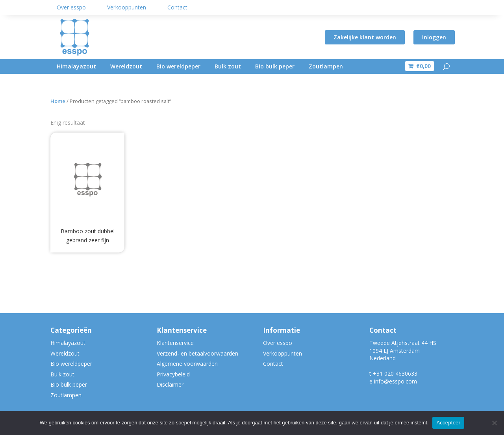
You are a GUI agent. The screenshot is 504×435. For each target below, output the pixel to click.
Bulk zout (228, 66)
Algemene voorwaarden (187, 364)
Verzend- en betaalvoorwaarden (197, 353)
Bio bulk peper (275, 66)
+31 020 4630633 (395, 373)
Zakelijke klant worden (365, 37)
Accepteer (448, 423)
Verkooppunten (127, 7)
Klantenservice (175, 343)
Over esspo (71, 7)
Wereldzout (126, 66)
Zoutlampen (326, 66)
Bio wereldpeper (178, 66)
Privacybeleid (173, 374)
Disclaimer (170, 384)
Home (58, 101)
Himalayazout (76, 66)
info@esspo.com (396, 381)
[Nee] (494, 423)
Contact (177, 7)
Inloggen (434, 37)
